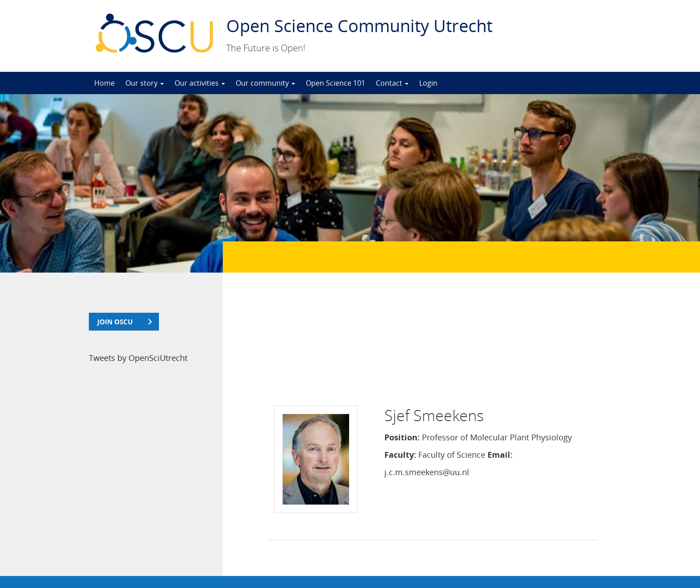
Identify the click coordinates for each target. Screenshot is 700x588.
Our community (265, 83)
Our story (145, 83)
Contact (392, 83)
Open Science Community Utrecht (359, 25)
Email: (500, 352)
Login (428, 83)
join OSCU (115, 322)
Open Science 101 (335, 83)
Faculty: (400, 352)
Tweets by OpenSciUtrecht (138, 358)
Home (104, 83)
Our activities (200, 83)
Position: (402, 335)
